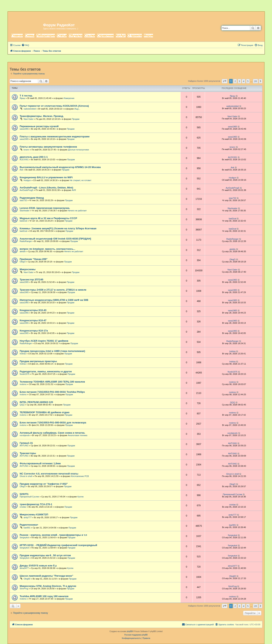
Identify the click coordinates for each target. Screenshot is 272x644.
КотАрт (121, 35)
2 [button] (235, 81)
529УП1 (24, 494)
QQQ (22, 405)
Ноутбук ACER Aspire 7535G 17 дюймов (44, 341)
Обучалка (76, 35)
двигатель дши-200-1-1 (34, 157)
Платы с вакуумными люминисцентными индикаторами (55, 136)
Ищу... (77, 109)
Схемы (30, 35)
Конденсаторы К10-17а (34, 331)
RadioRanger (26, 241)
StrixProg (24, 589)
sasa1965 (24, 129)
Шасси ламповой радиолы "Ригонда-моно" (46, 576)
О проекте (135, 35)
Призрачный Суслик (29, 497)
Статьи (62, 35)
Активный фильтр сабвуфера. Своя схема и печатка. (52, 433)
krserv (26, 150)
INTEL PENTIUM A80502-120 (36, 402)
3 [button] (239, 81)
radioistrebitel (30, 109)
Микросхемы (28, 269)
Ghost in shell (26, 476)
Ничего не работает (77, 211)
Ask (21, 170)
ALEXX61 (24, 159)
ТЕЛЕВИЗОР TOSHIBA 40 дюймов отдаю (44, 412)
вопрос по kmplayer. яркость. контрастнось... (48, 249)
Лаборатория (46, 35)
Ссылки (90, 35)
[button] (225, 81)
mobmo (23, 384)
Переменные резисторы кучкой (39, 126)
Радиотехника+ (29, 525)
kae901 (27, 528)
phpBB (130, 631)
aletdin (23, 251)
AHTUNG (24, 446)
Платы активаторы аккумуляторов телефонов (48, 147)
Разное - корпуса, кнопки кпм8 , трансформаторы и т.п (53, 535)
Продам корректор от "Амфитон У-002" (44, 484)
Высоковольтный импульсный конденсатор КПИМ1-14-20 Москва (60, 167)
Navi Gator (29, 119)
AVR (74, 190)
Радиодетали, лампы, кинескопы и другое (46, 371)
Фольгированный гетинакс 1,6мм (40, 463)
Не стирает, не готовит (81, 180)
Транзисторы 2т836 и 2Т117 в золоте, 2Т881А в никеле (53, 290)
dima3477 (24, 568)
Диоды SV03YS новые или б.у (38, 566)
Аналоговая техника (78, 435)
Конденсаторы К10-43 (33, 310)
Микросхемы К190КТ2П (34, 514)
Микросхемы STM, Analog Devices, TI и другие (48, 586)
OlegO (23, 262)
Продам (76, 119)
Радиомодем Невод (32, 198)
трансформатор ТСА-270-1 (36, 504)
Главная (17, 35)
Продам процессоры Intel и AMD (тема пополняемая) (52, 351)
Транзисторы (28, 453)
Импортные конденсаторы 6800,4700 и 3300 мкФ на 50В (54, 300)
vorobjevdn (25, 435)
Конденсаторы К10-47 (33, 320)
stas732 (23, 200)
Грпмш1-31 (26, 443)
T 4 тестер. (26, 96)
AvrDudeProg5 (26, 190)
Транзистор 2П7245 (31, 280)
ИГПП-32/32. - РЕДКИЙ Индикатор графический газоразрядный (58, 545)
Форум (149, 35)
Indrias (23, 354)
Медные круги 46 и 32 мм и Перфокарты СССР (48, 218)
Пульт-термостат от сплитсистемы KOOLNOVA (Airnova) (54, 106)
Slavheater (25, 211)
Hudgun (27, 180)
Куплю (81, 497)
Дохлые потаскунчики (78, 150)
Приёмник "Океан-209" (34, 259)
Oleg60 (27, 579)
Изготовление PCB (80, 476)
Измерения (69, 98)
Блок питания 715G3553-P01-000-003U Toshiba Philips (52, 392)
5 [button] (248, 81)
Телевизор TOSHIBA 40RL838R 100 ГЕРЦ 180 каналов (52, 382)
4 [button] (244, 81)
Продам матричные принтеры (38, 361)
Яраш (22, 98)
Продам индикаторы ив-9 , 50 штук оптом (45, 555)
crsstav (23, 507)
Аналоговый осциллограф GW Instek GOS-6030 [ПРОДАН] (55, 239)
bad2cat (23, 221)
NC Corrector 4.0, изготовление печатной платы (49, 474)
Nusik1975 (25, 374)
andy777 (28, 517)
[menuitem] (25, 45)
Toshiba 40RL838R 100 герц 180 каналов (44, 596)
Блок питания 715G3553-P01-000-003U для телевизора (53, 423)
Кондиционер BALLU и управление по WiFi (46, 177)
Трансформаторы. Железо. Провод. (42, 116)
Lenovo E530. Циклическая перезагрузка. (45, 208)
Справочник (105, 35)
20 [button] (255, 81)
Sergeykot (24, 537)
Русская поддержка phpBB (136, 635)
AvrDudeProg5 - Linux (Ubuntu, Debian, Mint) (46, 188)
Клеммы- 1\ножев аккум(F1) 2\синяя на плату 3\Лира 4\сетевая (58, 228)
